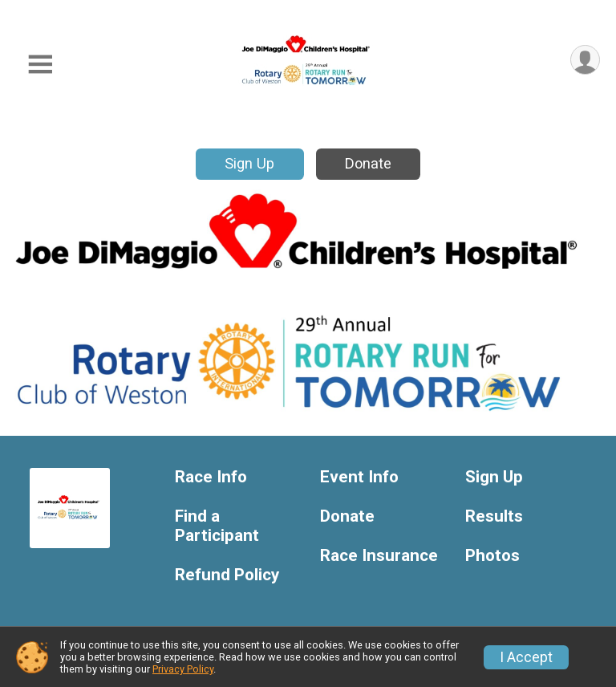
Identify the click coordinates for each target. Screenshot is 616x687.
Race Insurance (379, 556)
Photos (492, 556)
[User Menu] (585, 60)
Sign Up (249, 163)
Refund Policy (227, 575)
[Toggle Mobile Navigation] (40, 65)
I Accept (526, 657)
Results (494, 516)
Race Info (211, 477)
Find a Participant (217, 526)
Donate (368, 163)
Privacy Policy (183, 669)
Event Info (359, 477)
